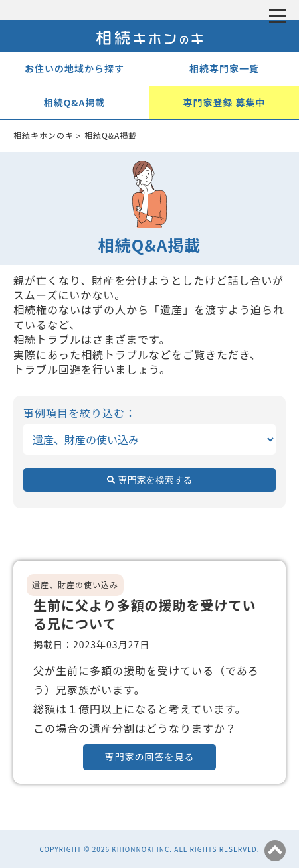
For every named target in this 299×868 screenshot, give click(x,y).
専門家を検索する (155, 480)
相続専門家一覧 (224, 68)
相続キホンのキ (44, 135)
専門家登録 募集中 (224, 102)
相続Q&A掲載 (75, 102)
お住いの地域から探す (74, 68)
